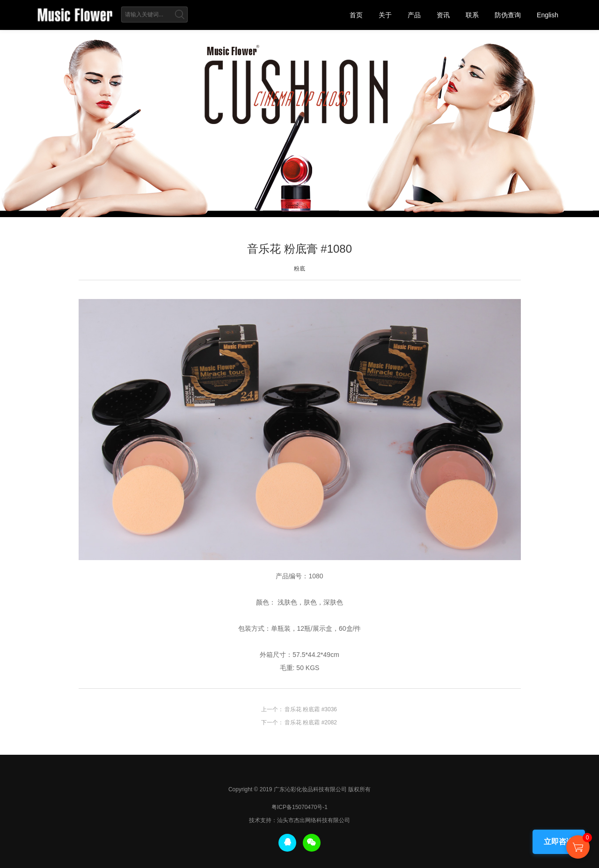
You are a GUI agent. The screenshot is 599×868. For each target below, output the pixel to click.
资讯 (443, 15)
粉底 (299, 269)
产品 (414, 15)
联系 (472, 15)
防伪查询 (508, 15)
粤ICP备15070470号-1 (299, 807)
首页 (356, 15)
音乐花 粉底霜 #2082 (311, 722)
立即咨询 (559, 842)
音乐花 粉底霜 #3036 (311, 709)
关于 (385, 15)
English (548, 15)
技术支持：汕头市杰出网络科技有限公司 (299, 820)
